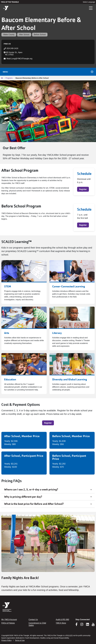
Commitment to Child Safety (37, 624)
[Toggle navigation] (91, 8)
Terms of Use (20, 640)
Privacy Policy (6, 640)
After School (24, 35)
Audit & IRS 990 (62, 620)
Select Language (89, 2)
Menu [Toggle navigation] (48, 72)
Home (3, 78)
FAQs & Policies (8, 623)
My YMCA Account (9, 620)
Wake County (9, 35)
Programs (9, 78)
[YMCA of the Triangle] (6, 8)
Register (83, 189)
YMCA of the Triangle (10, 2)
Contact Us (33, 620)
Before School (40, 35)
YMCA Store (61, 623)
